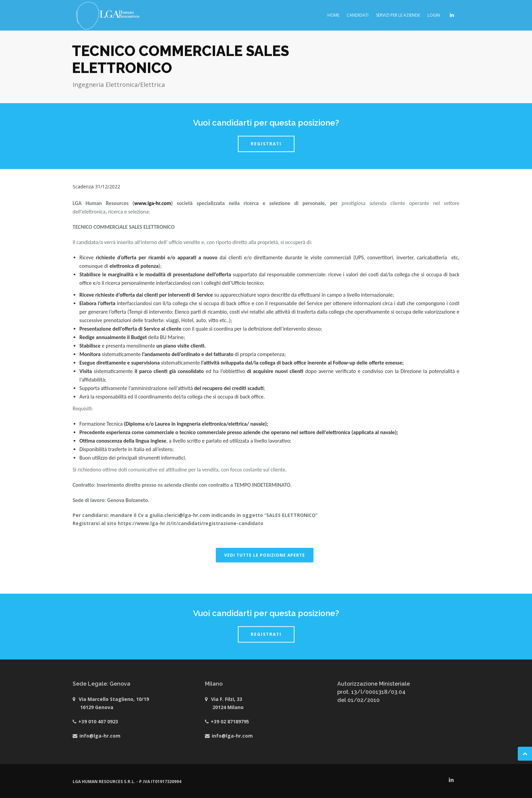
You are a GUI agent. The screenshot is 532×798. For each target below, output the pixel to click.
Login (434, 15)
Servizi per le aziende (398, 15)
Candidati (358, 15)
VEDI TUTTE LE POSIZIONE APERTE (265, 555)
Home (333, 15)
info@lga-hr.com (100, 736)
